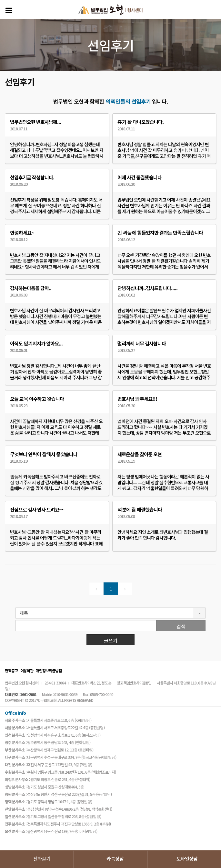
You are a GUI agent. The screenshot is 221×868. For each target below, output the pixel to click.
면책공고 (11, 670)
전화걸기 (42, 859)
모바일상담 (187, 859)
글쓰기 (111, 641)
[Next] (125, 589)
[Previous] (96, 589)
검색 (181, 626)
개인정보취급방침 (49, 670)
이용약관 (27, 670)
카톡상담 (115, 859)
